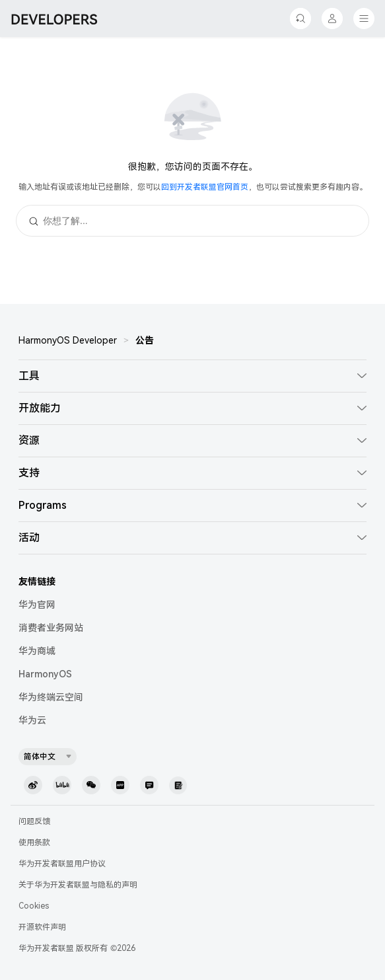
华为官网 (37, 605)
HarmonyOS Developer (68, 340)
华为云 (32, 720)
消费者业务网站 (51, 628)
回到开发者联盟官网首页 (205, 187)
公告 (145, 340)
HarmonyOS (45, 674)
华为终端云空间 (51, 697)
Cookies (34, 906)
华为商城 (37, 651)
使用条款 (34, 843)
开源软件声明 (42, 927)
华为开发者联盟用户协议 (62, 864)
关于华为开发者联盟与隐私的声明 (78, 885)
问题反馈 (34, 821)
